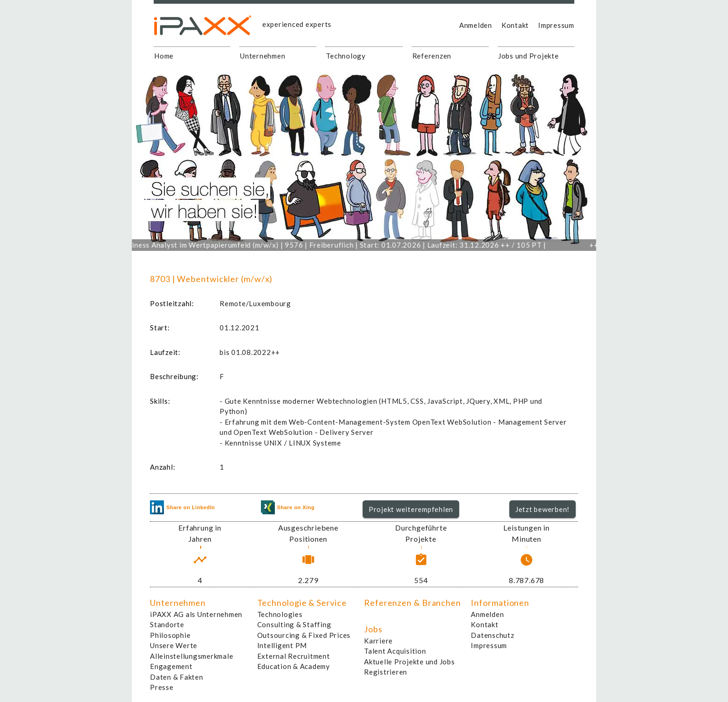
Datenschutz (492, 635)
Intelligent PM (282, 645)
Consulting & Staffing (294, 624)
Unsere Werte (174, 645)
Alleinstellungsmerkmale (192, 656)
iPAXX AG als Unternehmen (196, 614)
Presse (162, 687)
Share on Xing (288, 507)
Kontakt (515, 25)
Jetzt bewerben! (543, 509)
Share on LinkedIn (182, 507)
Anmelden (476, 25)
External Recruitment (294, 656)
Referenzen (432, 56)
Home (164, 56)
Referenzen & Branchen (413, 603)
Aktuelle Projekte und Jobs (409, 662)
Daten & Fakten (177, 677)
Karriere (378, 641)
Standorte (167, 624)
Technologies (280, 614)
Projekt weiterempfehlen (411, 509)
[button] (411, 509)
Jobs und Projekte (529, 56)
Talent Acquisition (395, 651)
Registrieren (386, 672)
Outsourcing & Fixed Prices (304, 635)
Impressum (556, 25)
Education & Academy (294, 666)
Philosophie (170, 635)
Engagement (171, 666)
